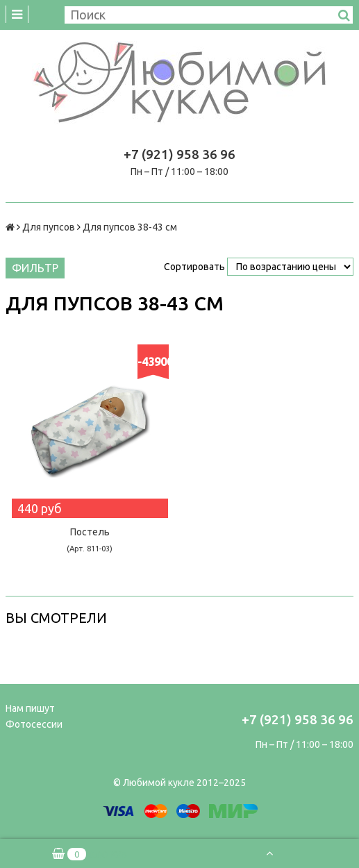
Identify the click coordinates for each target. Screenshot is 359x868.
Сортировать (194, 267)
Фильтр (35, 268)
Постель (90, 540)
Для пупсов (49, 227)
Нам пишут (30, 708)
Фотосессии (34, 724)
